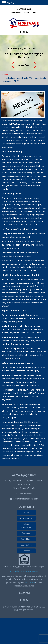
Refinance (26, 534)
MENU (11, 3)
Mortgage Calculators (26, 526)
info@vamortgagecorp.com (24, 12)
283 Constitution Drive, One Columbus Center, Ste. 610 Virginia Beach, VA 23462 (25, 485)
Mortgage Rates (26, 519)
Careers (26, 551)
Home (5, 75)
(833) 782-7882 (24, 9)
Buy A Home (26, 540)
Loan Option (26, 545)
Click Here (30, 583)
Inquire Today (24, 65)
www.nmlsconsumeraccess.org (24, 572)
